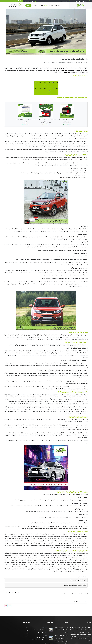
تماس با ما (35, 5)
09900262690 (67, 73)
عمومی (83, 601)
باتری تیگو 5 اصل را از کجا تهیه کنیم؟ (78, 580)
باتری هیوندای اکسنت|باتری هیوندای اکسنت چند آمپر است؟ (39, 638)
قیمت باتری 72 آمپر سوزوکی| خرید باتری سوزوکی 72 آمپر (25, 114)
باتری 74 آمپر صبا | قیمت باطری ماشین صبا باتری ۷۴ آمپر (67, 114)
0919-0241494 (11, 6)
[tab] (46, 580)
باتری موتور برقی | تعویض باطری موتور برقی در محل (39, 630)
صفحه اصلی (57, 5)
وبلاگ (46, 5)
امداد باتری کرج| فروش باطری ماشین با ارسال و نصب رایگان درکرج (61, 630)
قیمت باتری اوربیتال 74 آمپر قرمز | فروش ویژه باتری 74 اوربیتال (46, 114)
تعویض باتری (64, 70)
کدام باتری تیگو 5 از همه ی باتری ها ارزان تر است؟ (75, 585)
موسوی (73, 593)
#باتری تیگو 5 (76, 601)
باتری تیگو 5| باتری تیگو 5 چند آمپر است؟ (74, 59)
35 (9, 605)
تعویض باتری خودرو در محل (62, 635)
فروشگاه (51, 5)
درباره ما (41, 5)
